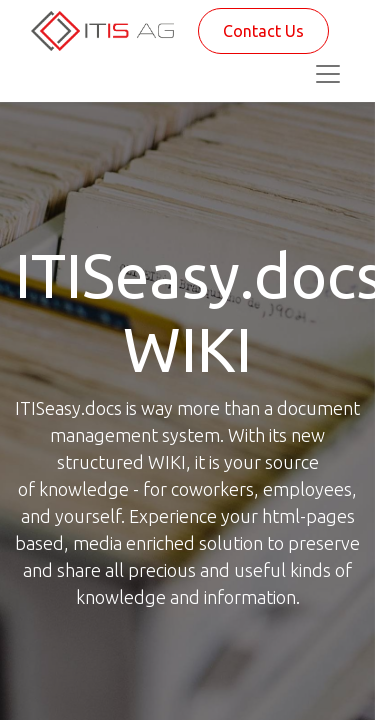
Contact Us (263, 31)
